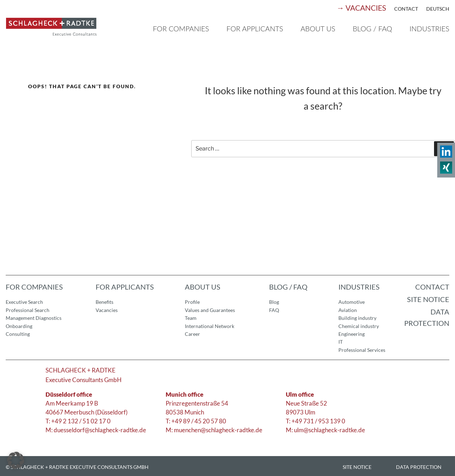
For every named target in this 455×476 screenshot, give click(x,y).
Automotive (352, 302)
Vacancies (107, 310)
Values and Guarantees (210, 310)
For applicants (255, 28)
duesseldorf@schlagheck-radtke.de (100, 430)
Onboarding (19, 326)
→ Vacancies (361, 8)
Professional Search (28, 310)
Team (191, 318)
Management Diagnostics (34, 318)
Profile (192, 302)
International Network (210, 326)
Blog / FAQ (372, 28)
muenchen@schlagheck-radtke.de (218, 430)
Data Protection (427, 317)
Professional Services (362, 350)
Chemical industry (359, 326)
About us (318, 28)
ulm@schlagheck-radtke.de (330, 430)
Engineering (352, 334)
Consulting (18, 334)
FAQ (274, 310)
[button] (16, 460)
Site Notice (357, 467)
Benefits (105, 302)
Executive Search (24, 302)
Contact (406, 9)
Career (192, 334)
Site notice (428, 299)
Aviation (348, 310)
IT (341, 342)
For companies (181, 28)
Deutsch (438, 9)
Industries (429, 28)
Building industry (357, 318)
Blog (274, 302)
